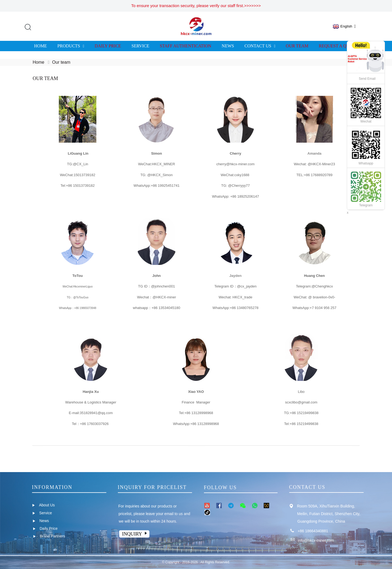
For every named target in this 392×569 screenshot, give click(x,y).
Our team (297, 46)
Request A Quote (338, 46)
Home (40, 46)
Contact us (260, 46)
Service (140, 46)
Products (71, 46)
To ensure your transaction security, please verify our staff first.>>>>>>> (196, 6)
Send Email (367, 79)
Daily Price (108, 46)
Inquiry (132, 533)
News (228, 46)
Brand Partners (53, 536)
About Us (47, 505)
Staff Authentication (186, 46)
